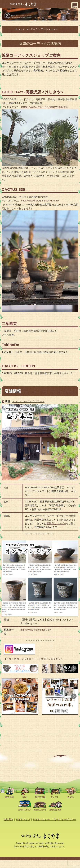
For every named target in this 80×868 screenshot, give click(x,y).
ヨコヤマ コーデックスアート (28, 401)
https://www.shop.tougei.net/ (36, 630)
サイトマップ (23, 819)
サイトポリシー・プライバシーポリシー (55, 819)
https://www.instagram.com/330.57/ (40, 201)
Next (74, 668)
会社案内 (8, 819)
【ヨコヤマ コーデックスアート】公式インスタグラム (33, 659)
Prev (6, 668)
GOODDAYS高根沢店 (56, 107)
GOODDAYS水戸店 (33, 107)
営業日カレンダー (56, 523)
